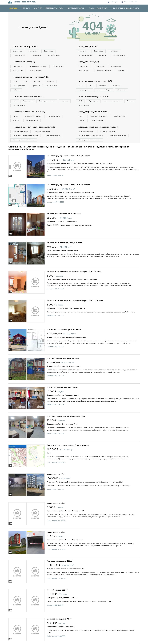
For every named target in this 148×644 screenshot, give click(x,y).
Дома (15, 82)
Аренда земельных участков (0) (94, 97)
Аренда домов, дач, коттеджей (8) (95, 81)
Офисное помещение (21, 132)
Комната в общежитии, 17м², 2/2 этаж (64, 214)
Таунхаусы (51, 82)
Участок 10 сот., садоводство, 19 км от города (68, 445)
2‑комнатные (33, 51)
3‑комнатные (49, 51)
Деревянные (36, 86)
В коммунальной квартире (38, 66)
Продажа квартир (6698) (25, 47)
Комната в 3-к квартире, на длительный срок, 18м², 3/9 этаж (74, 272)
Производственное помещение (24, 140)
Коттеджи (37, 82)
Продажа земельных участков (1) (29, 97)
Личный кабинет (129, 2)
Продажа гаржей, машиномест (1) (30, 112)
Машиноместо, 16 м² (56, 503)
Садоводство (28, 101)
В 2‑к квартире (59, 66)
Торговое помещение (42, 132)
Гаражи (15, 116)
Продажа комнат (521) (24, 62)
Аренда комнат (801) (89, 62)
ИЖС (15, 101)
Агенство (65, 101)
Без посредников (54, 55)
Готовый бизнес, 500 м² (57, 590)
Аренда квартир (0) (88, 47)
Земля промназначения (47, 101)
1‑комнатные (17, 51)
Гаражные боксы (54, 116)
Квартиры (13, 8)
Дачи (25, 82)
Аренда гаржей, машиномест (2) (94, 112)
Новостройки (37, 55)
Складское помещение (53, 136)
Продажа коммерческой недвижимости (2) (34, 127)
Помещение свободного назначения (26, 136)
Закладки (113, 2)
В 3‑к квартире (18, 71)
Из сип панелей (52, 86)
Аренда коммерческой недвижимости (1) (99, 127)
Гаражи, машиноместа (99, 8)
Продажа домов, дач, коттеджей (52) (31, 77)
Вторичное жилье (19, 55)
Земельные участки (76, 8)
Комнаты (26, 8)
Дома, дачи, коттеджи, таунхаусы (49, 8)
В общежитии (18, 66)
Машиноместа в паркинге (33, 116)
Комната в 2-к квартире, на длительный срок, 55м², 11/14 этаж (75, 301)
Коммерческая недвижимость (126, 8)
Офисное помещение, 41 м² (59, 619)
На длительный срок (86, 55)
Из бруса (16, 90)
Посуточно (103, 55)
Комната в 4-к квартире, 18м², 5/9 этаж (64, 243)
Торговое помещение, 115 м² (60, 561)
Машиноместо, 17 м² (56, 474)
